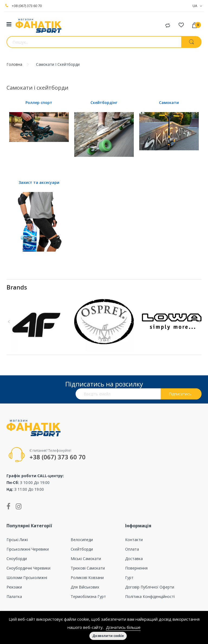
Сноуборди (17, 559)
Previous (9, 322)
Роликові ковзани (87, 578)
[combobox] (94, 42)
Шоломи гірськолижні (27, 578)
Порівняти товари (168, 26)
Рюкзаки (14, 587)
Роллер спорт (39, 103)
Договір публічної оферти (150, 587)
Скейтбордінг (104, 103)
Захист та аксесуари (39, 182)
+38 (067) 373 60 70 (27, 6)
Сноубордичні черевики (28, 568)
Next (199, 322)
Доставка (134, 559)
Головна (14, 64)
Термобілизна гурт (88, 596)
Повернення (136, 568)
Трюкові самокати (88, 568)
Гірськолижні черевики (28, 549)
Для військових (85, 587)
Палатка (14, 596)
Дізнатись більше (123, 627)
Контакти (134, 540)
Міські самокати (86, 559)
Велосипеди (82, 540)
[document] (104, 627)
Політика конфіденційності (150, 596)
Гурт (129, 578)
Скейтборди (82, 549)
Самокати (169, 103)
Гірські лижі (17, 540)
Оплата (132, 549)
